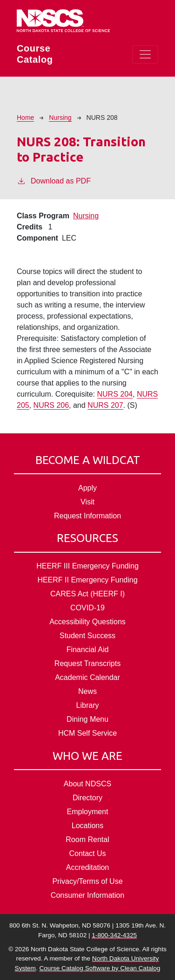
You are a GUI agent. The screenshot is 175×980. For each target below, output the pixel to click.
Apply (87, 488)
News (87, 691)
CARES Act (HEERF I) (87, 594)
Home (25, 118)
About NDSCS (87, 784)
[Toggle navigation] (145, 54)
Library (88, 705)
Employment (88, 812)
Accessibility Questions (87, 622)
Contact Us (87, 853)
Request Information (87, 516)
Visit (87, 502)
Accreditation (88, 867)
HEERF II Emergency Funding (87, 580)
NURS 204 (115, 394)
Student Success (87, 636)
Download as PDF (54, 180)
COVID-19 (87, 608)
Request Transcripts (87, 663)
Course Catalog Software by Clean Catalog (100, 968)
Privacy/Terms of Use (87, 881)
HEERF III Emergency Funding (87, 566)
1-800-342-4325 (114, 935)
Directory (87, 798)
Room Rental (87, 840)
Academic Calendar (87, 677)
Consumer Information (87, 895)
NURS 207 (105, 405)
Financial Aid (88, 650)
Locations (88, 826)
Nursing (60, 118)
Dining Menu (87, 719)
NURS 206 (51, 405)
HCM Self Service (87, 733)
